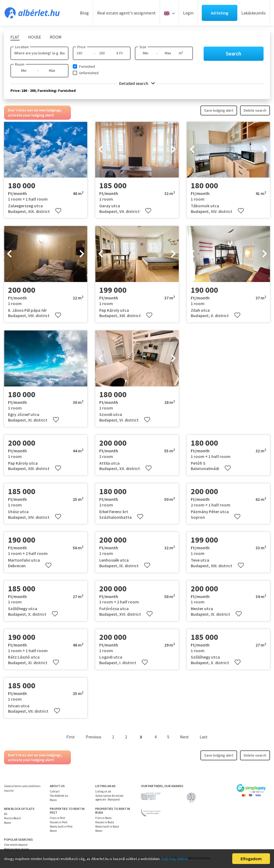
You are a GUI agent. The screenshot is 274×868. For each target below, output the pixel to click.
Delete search (255, 110)
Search (234, 53)
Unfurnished (89, 73)
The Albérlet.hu (59, 796)
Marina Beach (12, 818)
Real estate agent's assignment (126, 13)
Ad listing (220, 13)
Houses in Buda (105, 822)
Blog (84, 13)
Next (184, 737)
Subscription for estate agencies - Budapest (109, 798)
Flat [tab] (15, 37)
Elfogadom (251, 859)
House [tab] (35, 37)
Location (22, 47)
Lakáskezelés (254, 13)
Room (20, 64)
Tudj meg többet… (176, 859)
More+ (53, 800)
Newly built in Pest (61, 826)
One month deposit (16, 845)
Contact (55, 791)
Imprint (9, 791)
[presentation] (101, 150)
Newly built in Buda (107, 826)
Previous (94, 737)
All (6, 814)
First (71, 737)
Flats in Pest (57, 818)
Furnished (87, 66)
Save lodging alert (219, 110)
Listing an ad (103, 791)
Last (204, 737)
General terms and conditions (22, 786)
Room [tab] (56, 37)
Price (81, 47)
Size (143, 47)
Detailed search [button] (137, 83)
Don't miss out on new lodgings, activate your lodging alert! (35, 112)
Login (188, 13)
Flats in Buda (103, 818)
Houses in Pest (59, 822)
